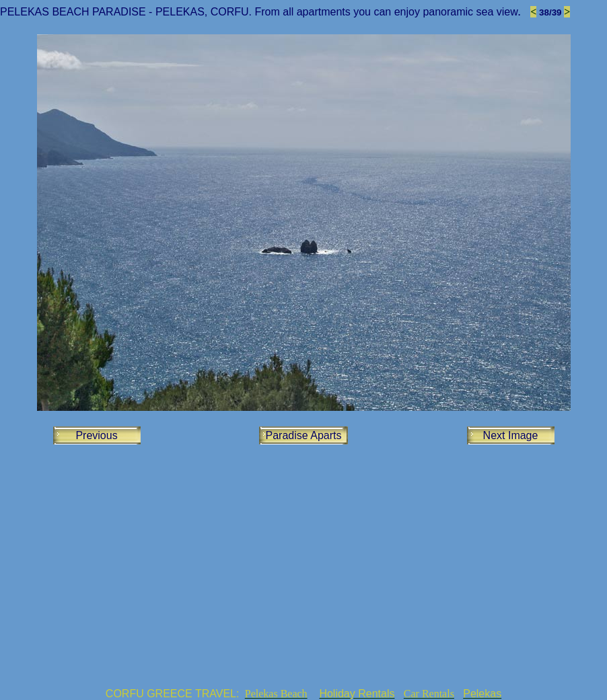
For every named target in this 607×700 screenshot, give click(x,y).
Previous (96, 435)
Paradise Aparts (304, 435)
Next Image (511, 435)
